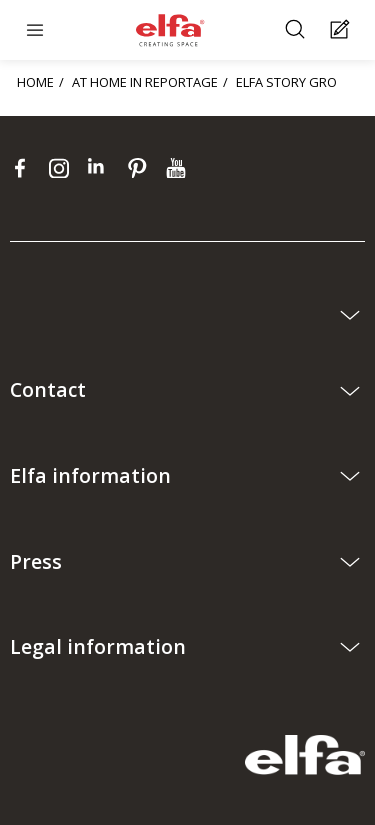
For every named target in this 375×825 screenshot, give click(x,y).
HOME (35, 82)
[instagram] (63, 168)
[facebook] (24, 168)
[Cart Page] (342, 30)
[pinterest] (141, 168)
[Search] (297, 30)
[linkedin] (102, 168)
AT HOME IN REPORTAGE (145, 82)
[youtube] (178, 168)
